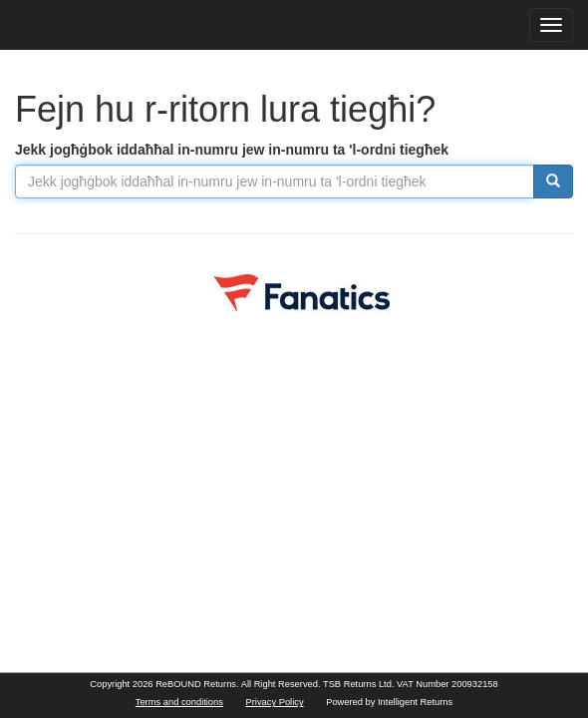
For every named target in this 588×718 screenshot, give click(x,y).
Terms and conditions (179, 702)
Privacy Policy (275, 702)
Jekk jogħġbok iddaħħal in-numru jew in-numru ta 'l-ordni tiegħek (232, 150)
